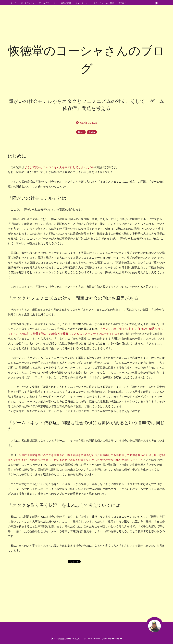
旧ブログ (122, 3)
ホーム (14, 3)
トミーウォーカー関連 (104, 3)
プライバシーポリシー (112, 639)
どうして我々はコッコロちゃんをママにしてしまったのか (59, 167)
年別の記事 (66, 3)
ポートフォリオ (28, 3)
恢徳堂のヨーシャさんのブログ (72, 639)
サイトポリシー (82, 3)
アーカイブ (44, 3)
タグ (55, 3)
